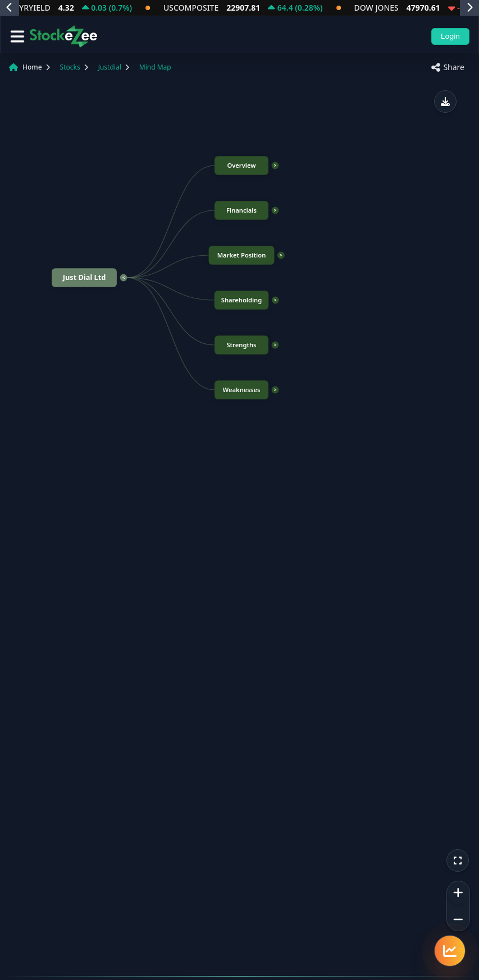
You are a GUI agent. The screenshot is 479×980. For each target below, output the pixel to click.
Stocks (70, 67)
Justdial (110, 67)
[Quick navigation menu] (450, 951)
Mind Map (155, 67)
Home (32, 67)
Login (450, 36)
